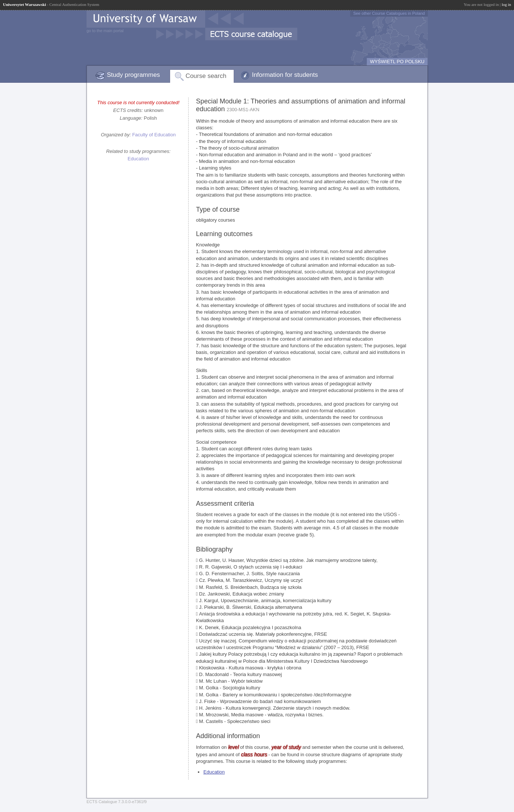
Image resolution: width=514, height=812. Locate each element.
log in (506, 4)
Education (138, 159)
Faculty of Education (154, 135)
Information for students (285, 75)
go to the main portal (105, 31)
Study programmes (133, 75)
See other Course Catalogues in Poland (389, 13)
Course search (206, 76)
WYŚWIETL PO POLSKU (397, 62)
